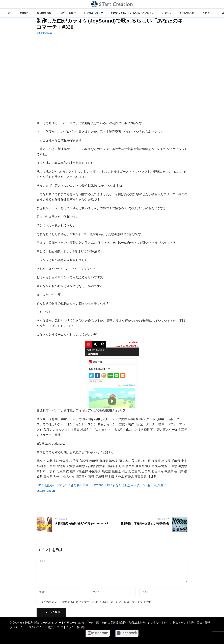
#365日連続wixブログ (51, 485)
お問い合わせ (187, 13)
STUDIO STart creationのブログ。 (133, 13)
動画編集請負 (44, 13)
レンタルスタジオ (94, 13)
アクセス (207, 13)
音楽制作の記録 (44, 33)
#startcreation (46, 491)
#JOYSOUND (101, 485)
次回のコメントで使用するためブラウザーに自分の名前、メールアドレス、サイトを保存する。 (98, 602)
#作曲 (147, 485)
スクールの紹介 (68, 13)
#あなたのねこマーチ (125, 485)
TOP (9, 13)
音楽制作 (24, 13)
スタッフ (167, 13)
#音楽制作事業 (79, 485)
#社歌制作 (160, 485)
